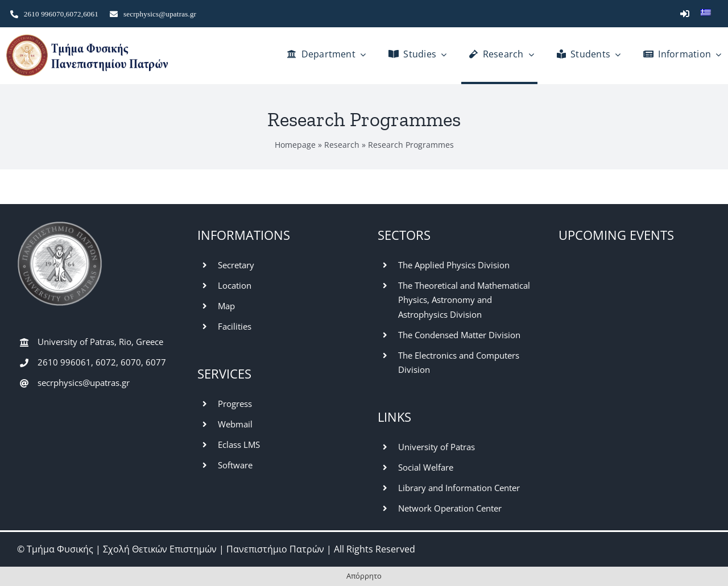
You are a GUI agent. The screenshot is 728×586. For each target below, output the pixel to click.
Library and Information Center (459, 488)
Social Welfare (426, 467)
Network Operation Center (450, 508)
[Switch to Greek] (706, 14)
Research (342, 145)
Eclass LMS (239, 444)
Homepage (295, 145)
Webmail (235, 424)
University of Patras (437, 447)
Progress (235, 404)
